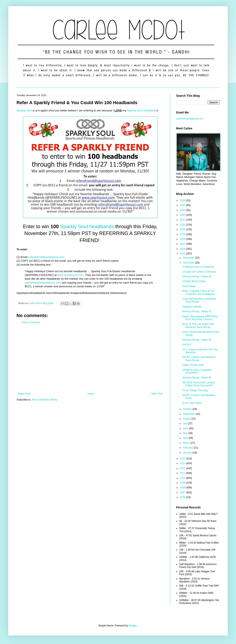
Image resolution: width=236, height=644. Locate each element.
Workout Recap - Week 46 (197, 340)
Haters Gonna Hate (193, 365)
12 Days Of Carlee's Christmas (199, 272)
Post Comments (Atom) (44, 400)
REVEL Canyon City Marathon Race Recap (199, 359)
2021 (183, 225)
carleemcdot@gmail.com (190, 119)
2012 (183, 468)
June (186, 428)
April (186, 438)
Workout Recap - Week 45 (197, 378)
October (188, 409)
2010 (183, 478)
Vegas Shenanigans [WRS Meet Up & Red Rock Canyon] (200, 318)
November (189, 263)
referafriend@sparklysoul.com (46, 257)
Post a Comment (31, 322)
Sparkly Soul (24, 110)
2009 (183, 483)
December (189, 258)
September (189, 414)
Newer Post (24, 394)
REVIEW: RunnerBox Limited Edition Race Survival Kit (198, 384)
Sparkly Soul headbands (142, 110)
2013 (183, 463)
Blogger (133, 626)
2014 (183, 459)
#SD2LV (187, 345)
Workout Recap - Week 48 (197, 277)
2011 (183, 473)
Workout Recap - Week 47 (197, 311)
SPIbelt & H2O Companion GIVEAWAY (197, 371)
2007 (183, 493)
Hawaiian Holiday (192, 307)
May (186, 433)
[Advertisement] (90, 358)
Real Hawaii (189, 286)
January (188, 453)
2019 (183, 234)
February (188, 448)
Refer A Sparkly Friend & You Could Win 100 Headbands (199, 292)
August (187, 419)
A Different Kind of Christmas (198, 267)
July (186, 423)
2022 (183, 220)
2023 (183, 215)
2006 (183, 497)
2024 (183, 210)
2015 (183, 254)
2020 (183, 229)
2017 (183, 244)
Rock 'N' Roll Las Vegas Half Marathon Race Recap (198, 326)
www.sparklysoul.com (70, 275)
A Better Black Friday (194, 281)
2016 (183, 249)
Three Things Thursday (195, 390)
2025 (183, 205)
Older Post (157, 394)
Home (91, 394)
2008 (183, 488)
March (187, 443)
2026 (183, 200)
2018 (183, 239)
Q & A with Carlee (192, 403)
